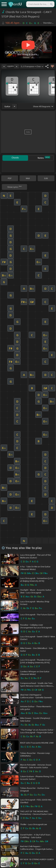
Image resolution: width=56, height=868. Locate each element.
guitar (7, 106)
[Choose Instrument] (14, 106)
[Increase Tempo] (17, 66)
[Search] (51, 4)
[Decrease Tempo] (4, 66)
